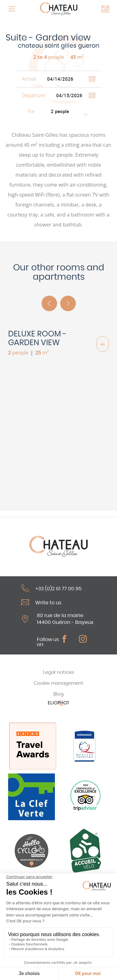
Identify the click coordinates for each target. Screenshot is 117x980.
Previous (49, 303)
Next (68, 303)
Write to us (41, 602)
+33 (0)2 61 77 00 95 (51, 588)
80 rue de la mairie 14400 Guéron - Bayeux (65, 619)
